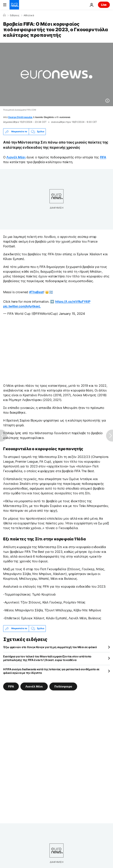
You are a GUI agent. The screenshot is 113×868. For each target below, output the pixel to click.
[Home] (4, 15)
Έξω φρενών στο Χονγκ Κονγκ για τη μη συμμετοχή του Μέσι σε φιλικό (50, 647)
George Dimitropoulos (20, 117)
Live (104, 5)
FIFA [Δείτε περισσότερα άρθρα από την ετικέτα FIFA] (11, 686)
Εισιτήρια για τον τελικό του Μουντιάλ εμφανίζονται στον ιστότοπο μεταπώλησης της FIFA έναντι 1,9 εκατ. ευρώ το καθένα (47, 658)
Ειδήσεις (15, 15)
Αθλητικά (29, 15)
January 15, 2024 (72, 314)
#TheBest (36, 292)
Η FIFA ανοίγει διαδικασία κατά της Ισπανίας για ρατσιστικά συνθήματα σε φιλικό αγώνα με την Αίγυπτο (51, 671)
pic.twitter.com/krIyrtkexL (22, 306)
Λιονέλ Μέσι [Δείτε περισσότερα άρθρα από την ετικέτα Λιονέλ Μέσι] (34, 686)
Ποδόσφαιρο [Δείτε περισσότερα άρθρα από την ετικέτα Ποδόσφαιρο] (63, 686)
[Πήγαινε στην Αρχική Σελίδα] (14, 5)
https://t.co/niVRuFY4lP (73, 302)
